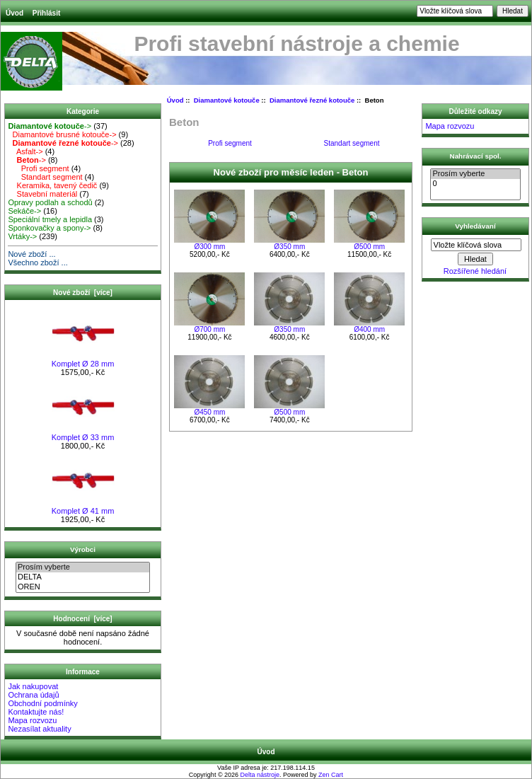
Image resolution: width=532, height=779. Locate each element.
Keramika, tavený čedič (52, 185)
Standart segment (45, 177)
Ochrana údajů (33, 695)
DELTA (83, 577)
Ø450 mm (209, 412)
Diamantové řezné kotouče (312, 100)
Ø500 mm (369, 247)
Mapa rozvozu (32, 720)
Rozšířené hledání (475, 271)
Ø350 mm (289, 247)
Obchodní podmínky (42, 703)
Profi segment (38, 168)
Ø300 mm (209, 247)
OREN (83, 587)
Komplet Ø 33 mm (83, 434)
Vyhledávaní (475, 225)
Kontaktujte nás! (36, 712)
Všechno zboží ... (37, 262)
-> (50, 126)
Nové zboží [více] (83, 293)
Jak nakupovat (33, 686)
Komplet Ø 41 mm (83, 507)
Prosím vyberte (83, 567)
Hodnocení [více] (82, 619)
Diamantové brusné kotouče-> (62, 134)
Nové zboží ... (31, 254)
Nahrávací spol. (476, 156)
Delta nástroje (260, 775)
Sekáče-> (24, 211)
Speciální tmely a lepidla (50, 219)
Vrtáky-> (22, 236)
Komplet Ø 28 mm (83, 360)
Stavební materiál (42, 194)
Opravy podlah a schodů (50, 202)
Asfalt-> (25, 151)
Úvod (15, 13)
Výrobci (83, 549)
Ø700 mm (209, 329)
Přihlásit (46, 13)
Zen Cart (331, 775)
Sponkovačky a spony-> (49, 228)
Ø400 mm (369, 329)
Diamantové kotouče (227, 100)
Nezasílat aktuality (39, 729)
